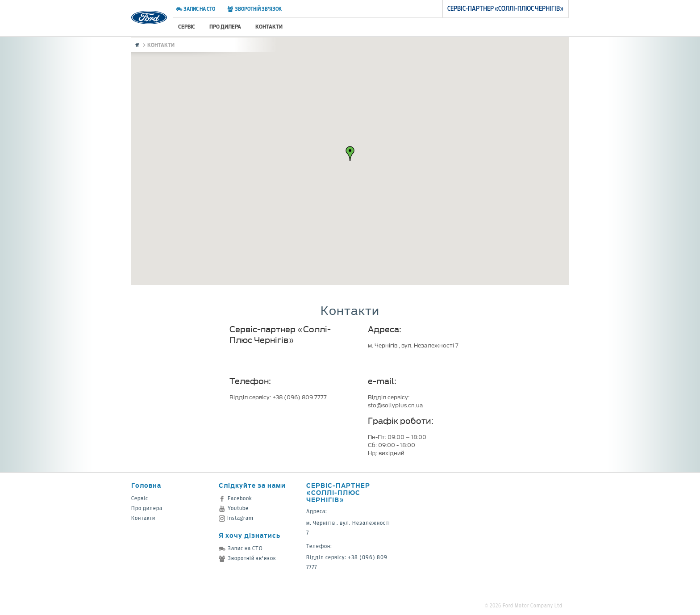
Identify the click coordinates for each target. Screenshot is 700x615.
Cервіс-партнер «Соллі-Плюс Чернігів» (338, 492)
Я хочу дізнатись (250, 535)
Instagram (236, 518)
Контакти (269, 27)
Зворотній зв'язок (254, 9)
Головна (146, 485)
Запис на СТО (196, 9)
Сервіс (187, 27)
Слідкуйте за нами (252, 485)
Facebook (235, 498)
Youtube (234, 508)
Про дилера (225, 27)
